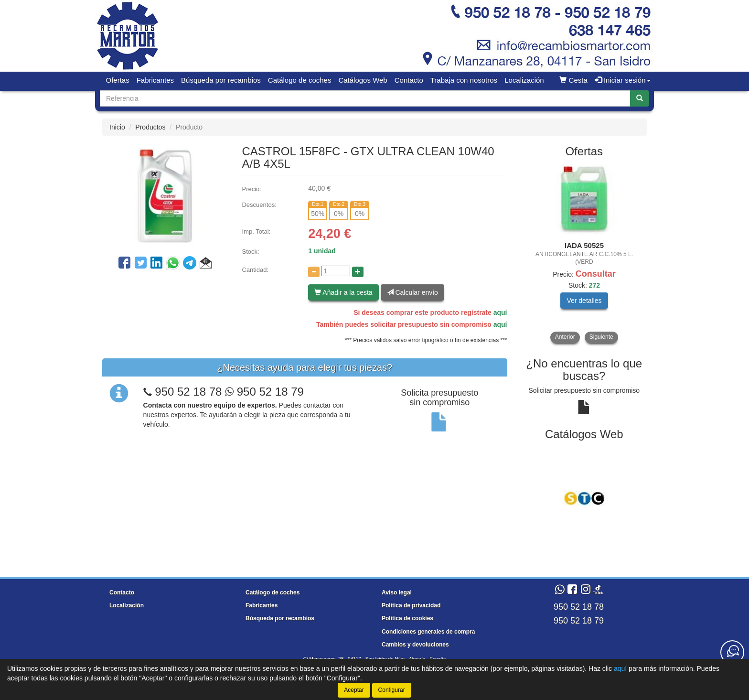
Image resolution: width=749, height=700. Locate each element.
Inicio (117, 127)
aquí (500, 312)
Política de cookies (407, 618)
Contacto (409, 80)
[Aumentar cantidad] (358, 272)
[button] (206, 264)
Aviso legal (397, 592)
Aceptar (354, 690)
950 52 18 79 (264, 392)
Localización (524, 80)
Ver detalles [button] (584, 301)
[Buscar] (640, 98)
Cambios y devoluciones (415, 645)
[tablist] (584, 254)
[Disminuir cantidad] (314, 272)
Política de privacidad (411, 605)
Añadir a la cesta (343, 292)
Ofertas (118, 80)
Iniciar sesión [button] (623, 80)
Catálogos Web (363, 80)
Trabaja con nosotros (464, 80)
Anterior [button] (565, 337)
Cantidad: (255, 270)
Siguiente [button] (601, 337)
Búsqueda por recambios (221, 80)
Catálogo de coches (300, 80)
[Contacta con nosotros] (732, 652)
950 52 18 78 (188, 392)
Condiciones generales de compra (428, 632)
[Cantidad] (336, 271)
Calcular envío (412, 292)
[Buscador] (365, 98)
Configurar (392, 690)
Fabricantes (155, 80)
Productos (150, 127)
